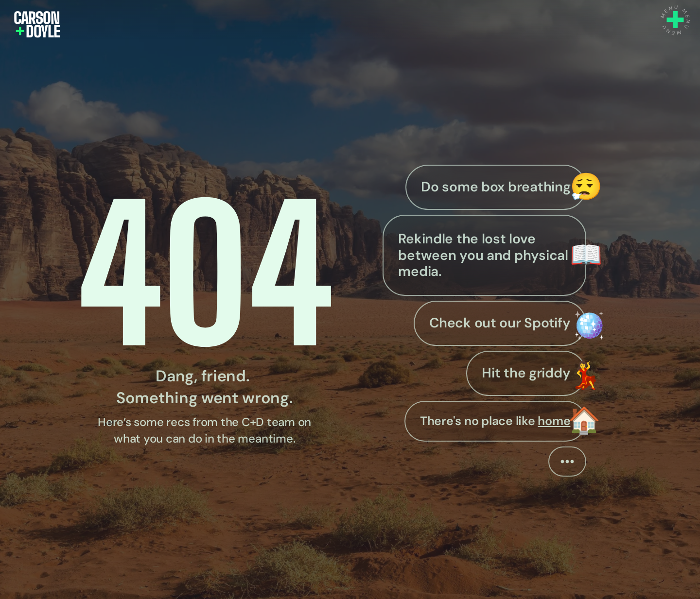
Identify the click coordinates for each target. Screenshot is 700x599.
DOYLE (37, 31)
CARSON (37, 18)
